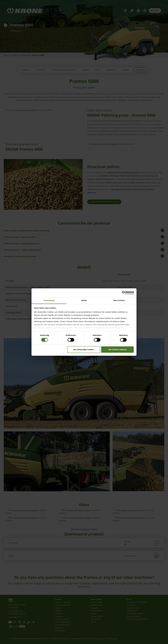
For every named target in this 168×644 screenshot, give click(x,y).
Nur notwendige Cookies (84, 349)
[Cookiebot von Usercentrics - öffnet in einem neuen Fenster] (124, 293)
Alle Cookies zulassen (117, 349)
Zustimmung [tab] (49, 300)
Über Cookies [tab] (119, 300)
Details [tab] (84, 300)
